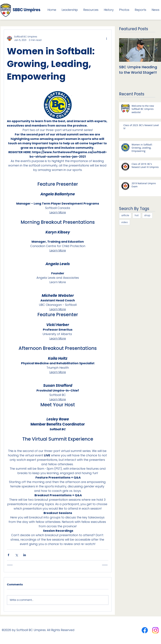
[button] (69, 10)
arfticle (125, 215)
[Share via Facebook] (8, 555)
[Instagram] (155, 630)
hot (137, 215)
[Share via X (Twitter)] (17, 555)
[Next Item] (156, 50)
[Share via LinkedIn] (25, 555)
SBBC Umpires (27, 10)
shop (147, 215)
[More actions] (106, 38)
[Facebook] (145, 630)
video (125, 222)
